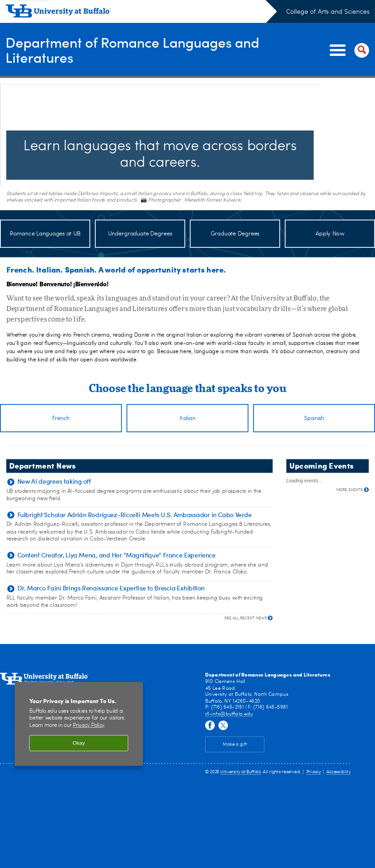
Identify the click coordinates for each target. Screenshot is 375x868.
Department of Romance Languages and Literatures (132, 50)
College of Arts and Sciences (328, 12)
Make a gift (235, 746)
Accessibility (339, 774)
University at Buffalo (240, 774)
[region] (79, 725)
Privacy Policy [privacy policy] (88, 727)
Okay (79, 745)
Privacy (314, 774)
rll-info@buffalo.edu (229, 715)
